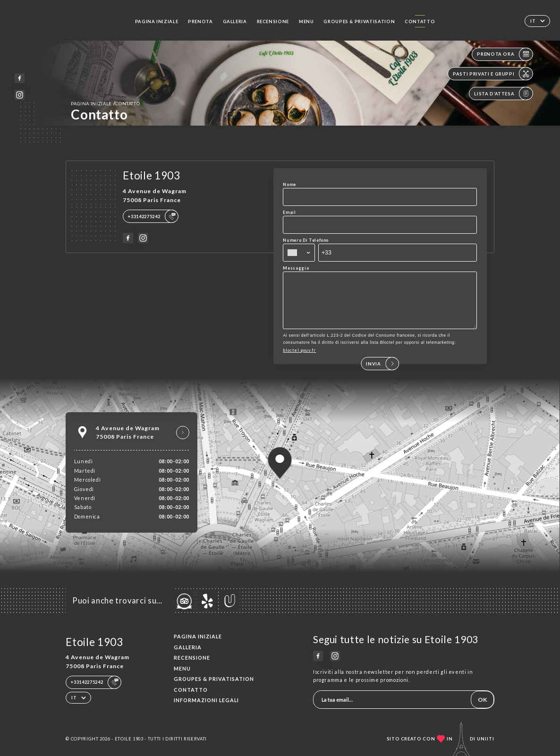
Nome (289, 184)
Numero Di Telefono (306, 240)
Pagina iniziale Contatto (105, 103)
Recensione (273, 21)
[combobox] (299, 253)
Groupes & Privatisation (359, 21)
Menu (306, 21)
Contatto (420, 21)
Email (289, 212)
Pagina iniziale (157, 21)
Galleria (235, 21)
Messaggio (296, 268)
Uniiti (486, 739)
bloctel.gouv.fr (299, 360)
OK (482, 700)
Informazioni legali (206, 700)
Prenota (200, 21)
